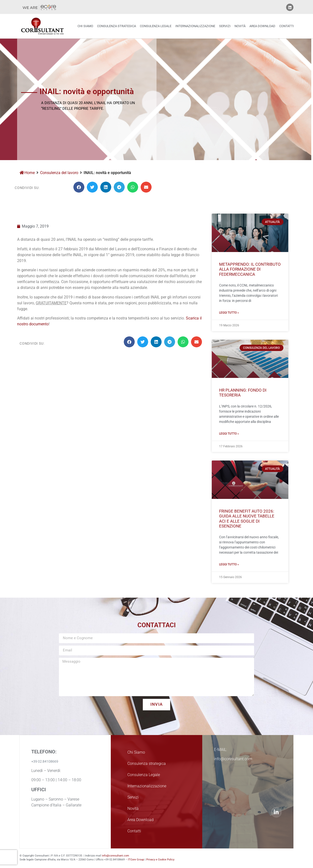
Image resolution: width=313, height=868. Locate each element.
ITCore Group (136, 860)
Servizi (225, 26)
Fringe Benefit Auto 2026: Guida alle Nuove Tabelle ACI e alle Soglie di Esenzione (247, 519)
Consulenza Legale (156, 26)
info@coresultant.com (116, 856)
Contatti (287, 26)
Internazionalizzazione (195, 26)
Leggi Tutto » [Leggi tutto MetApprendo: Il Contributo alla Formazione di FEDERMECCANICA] (229, 313)
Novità (240, 26)
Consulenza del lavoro (59, 173)
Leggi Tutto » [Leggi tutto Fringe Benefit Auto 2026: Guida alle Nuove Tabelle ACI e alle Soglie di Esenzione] (229, 564)
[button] (79, 187)
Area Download (262, 26)
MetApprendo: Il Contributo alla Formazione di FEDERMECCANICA (250, 269)
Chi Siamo (85, 26)
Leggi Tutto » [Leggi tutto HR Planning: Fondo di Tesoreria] (229, 434)
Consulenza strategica (117, 26)
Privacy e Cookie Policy (160, 860)
